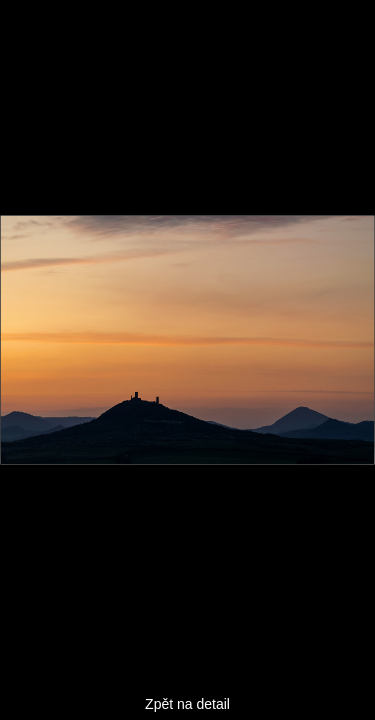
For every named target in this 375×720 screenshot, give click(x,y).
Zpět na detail (187, 704)
